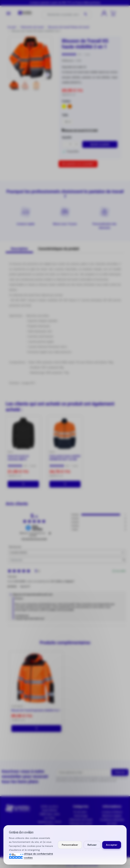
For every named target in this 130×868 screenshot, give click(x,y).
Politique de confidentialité (38, 854)
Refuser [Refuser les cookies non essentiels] (92, 845)
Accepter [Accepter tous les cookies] (112, 845)
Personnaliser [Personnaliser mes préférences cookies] (70, 845)
